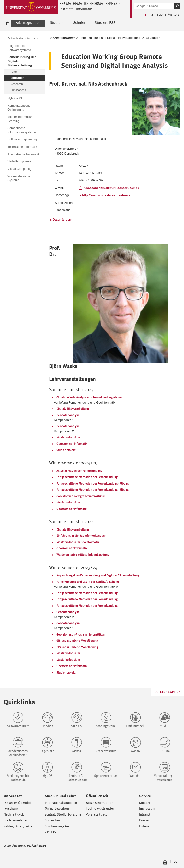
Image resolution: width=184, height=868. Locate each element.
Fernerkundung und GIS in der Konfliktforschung (88, 582)
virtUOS (50, 832)
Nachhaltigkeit (14, 814)
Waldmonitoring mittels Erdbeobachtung (83, 555)
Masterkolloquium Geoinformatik (78, 542)
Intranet (145, 814)
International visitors (164, 14)
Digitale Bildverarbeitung (73, 409)
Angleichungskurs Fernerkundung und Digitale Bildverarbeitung (98, 575)
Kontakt (145, 803)
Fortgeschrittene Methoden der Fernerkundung (87, 477)
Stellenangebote (15, 820)
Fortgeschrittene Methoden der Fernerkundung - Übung (92, 484)
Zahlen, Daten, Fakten (19, 826)
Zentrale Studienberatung (63, 814)
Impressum (147, 808)
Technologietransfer (100, 808)
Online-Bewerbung (58, 808)
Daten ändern (63, 219)
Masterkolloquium (68, 437)
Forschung (11, 808)
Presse (144, 820)
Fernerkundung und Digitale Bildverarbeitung (110, 38)
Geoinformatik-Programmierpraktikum (81, 496)
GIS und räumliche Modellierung (77, 641)
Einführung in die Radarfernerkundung (81, 536)
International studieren (61, 803)
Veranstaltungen (98, 814)
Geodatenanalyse (68, 415)
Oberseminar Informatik (72, 444)
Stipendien (52, 820)
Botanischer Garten (100, 803)
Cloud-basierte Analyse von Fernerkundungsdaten (89, 397)
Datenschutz (148, 826)
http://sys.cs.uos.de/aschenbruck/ (107, 195)
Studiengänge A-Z (57, 826)
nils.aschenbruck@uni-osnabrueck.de (111, 188)
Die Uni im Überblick (18, 803)
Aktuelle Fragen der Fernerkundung (79, 471)
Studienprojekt (66, 450)
